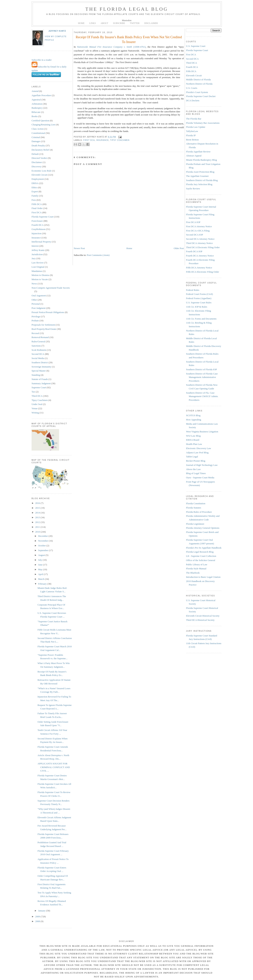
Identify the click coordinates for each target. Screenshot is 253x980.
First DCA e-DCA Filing (198, 231)
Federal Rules (193, 290)
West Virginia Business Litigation (202, 432)
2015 (38, 508)
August (42, 555)
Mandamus (37, 271)
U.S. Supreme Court (196, 46)
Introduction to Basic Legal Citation (203, 577)
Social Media (38, 358)
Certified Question (40, 121)
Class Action (38, 129)
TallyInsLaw (192, 131)
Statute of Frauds (40, 379)
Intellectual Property (41, 242)
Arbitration (37, 104)
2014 (38, 513)
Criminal (36, 137)
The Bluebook (193, 573)
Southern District (40, 362)
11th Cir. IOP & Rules (197, 307)
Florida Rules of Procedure (199, 512)
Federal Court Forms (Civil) (199, 294)
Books (35, 116)
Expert (35, 191)
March (42, 579)
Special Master (39, 371)
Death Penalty (38, 146)
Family (35, 196)
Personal (36, 304)
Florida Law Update (196, 127)
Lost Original (38, 267)
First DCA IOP (193, 222)
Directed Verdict (39, 158)
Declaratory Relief (40, 150)
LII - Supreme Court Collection (201, 556)
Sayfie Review (193, 189)
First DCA (37, 212)
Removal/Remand (40, 337)
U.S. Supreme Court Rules (199, 302)
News (34, 284)
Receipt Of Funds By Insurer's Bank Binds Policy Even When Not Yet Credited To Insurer (129, 39)
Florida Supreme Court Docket (201, 96)
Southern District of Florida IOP (201, 369)
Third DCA (37, 396)
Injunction (36, 233)
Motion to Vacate (40, 279)
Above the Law (193, 469)
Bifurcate (36, 112)
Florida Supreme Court (43, 217)
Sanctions (36, 346)
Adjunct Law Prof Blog (197, 452)
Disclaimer (37, 162)
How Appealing (194, 420)
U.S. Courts (192, 88)
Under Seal (37, 404)
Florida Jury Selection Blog (199, 184)
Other (34, 300)
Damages (36, 141)
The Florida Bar (194, 119)
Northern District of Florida (199, 84)
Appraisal (36, 100)
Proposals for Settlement (43, 325)
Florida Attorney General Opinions (203, 528)
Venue (35, 408)
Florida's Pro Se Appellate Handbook (204, 548)
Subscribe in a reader (42, 60)
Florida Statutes (194, 508)
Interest (35, 246)
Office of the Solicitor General (201, 560)
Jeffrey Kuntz (57, 31)
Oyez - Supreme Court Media (200, 477)
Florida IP (191, 135)
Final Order (37, 208)
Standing (36, 375)
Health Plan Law (194, 444)
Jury (34, 258)
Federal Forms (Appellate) (199, 298)
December (43, 536)
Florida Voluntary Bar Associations (203, 123)
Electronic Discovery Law (199, 448)
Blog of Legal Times (196, 473)
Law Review (38, 263)
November (43, 541)
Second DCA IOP (194, 235)
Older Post (179, 248)
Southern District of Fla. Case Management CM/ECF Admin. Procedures (202, 396)
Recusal (35, 333)
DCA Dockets (193, 100)
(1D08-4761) (111, 47)
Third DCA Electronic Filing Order (203, 247)
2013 (38, 517)
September (44, 550)
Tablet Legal (192, 457)
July (40, 560)
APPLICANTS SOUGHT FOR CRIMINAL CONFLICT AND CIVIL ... (54, 767)
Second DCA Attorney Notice (200, 239)
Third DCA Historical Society (200, 620)
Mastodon (127, 20)
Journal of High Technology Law (202, 465)
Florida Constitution (196, 503)
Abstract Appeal (194, 156)
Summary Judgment (41, 383)
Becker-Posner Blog (196, 461)
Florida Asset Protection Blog (200, 172)
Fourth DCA (38, 225)
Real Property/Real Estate (44, 329)
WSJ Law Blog (193, 436)
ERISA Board (193, 440)
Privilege (36, 316)
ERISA (35, 183)
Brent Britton (192, 140)
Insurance (36, 238)
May (41, 569)
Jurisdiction (37, 254)
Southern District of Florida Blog (202, 180)
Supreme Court (39, 387)
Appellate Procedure (41, 95)
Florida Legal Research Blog (200, 552)
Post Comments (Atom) (98, 255)
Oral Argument (39, 296)
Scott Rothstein (39, 350)
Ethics (35, 187)
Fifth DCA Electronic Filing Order (203, 272)
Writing (35, 413)
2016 (38, 503)
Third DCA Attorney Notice (199, 243)
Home (129, 248)
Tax (33, 392)
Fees (34, 200)
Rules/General (38, 341)
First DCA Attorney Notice (199, 226)
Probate (35, 321)
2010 (38, 532)
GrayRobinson (39, 229)
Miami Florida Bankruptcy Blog (201, 160)
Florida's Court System (197, 92)
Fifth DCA (37, 204)
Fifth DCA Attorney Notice (199, 268)
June (41, 565)
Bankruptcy (37, 108)
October (42, 546)
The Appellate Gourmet (197, 176)
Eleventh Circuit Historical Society (203, 616)
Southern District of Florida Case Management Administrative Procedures (202, 377)
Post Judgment (39, 308)
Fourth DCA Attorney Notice (200, 256)
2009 (38, 916)
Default (35, 154)
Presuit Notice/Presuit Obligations (48, 312)
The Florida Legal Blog (127, 9)
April (41, 574)
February (43, 584)
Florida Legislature (195, 524)
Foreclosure (37, 221)
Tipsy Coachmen (40, 400)
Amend (35, 91)
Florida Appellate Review (198, 152)
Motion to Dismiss (40, 275)
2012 (38, 522)
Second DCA (38, 354)
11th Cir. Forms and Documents (201, 319)
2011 (38, 527)
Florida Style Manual (196, 568)
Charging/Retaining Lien (43, 125)
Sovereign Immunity (41, 367)
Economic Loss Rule (41, 171)
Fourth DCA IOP (194, 251)
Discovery (36, 166)
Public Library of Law (197, 564)
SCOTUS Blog (193, 415)
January (42, 911)
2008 (38, 921)
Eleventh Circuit (39, 175)
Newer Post (79, 248)
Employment (38, 179)
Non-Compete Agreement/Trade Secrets (51, 288)
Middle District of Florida (198, 80)
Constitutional (38, 133)
